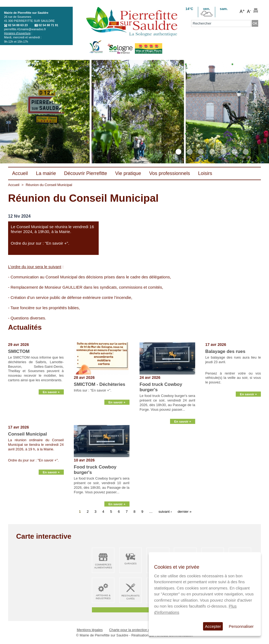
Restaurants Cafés (130, 597)
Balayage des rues (225, 351)
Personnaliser (241, 626)
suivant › (165, 512)
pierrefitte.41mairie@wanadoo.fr (25, 29)
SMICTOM (19, 351)
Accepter (213, 626)
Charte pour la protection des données (139, 630)
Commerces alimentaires (103, 566)
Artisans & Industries (103, 597)
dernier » (185, 512)
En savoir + (51, 419)
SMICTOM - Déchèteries (99, 384)
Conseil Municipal (28, 434)
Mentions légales (90, 630)
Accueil (14, 185)
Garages (130, 564)
